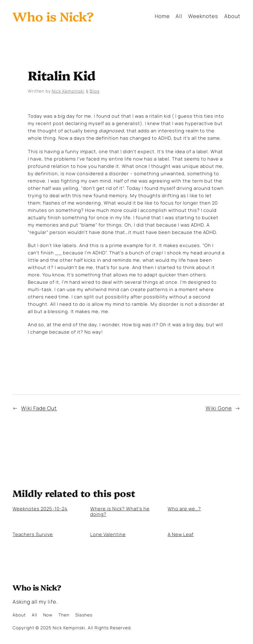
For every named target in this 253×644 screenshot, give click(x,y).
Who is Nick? (53, 16)
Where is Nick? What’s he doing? (120, 511)
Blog (95, 91)
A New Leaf (181, 534)
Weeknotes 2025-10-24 (40, 509)
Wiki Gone (219, 408)
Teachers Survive (33, 534)
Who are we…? (184, 509)
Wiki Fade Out (39, 408)
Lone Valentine (108, 534)
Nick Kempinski (68, 91)
